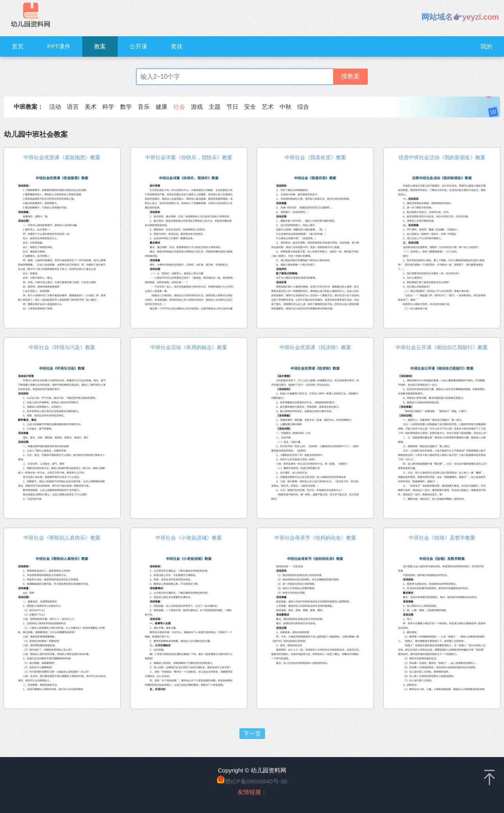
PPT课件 (59, 46)
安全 (250, 107)
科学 (108, 107)
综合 (303, 107)
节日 (232, 107)
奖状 (177, 46)
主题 (215, 107)
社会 (179, 107)
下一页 (252, 734)
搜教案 (350, 76)
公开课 (138, 46)
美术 (91, 107)
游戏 (197, 107)
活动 (55, 107)
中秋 (285, 107)
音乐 (144, 107)
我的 (486, 46)
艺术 (268, 107)
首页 (18, 46)
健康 (161, 107)
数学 (126, 107)
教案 (100, 46)
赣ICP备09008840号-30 (256, 781)
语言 (73, 107)
